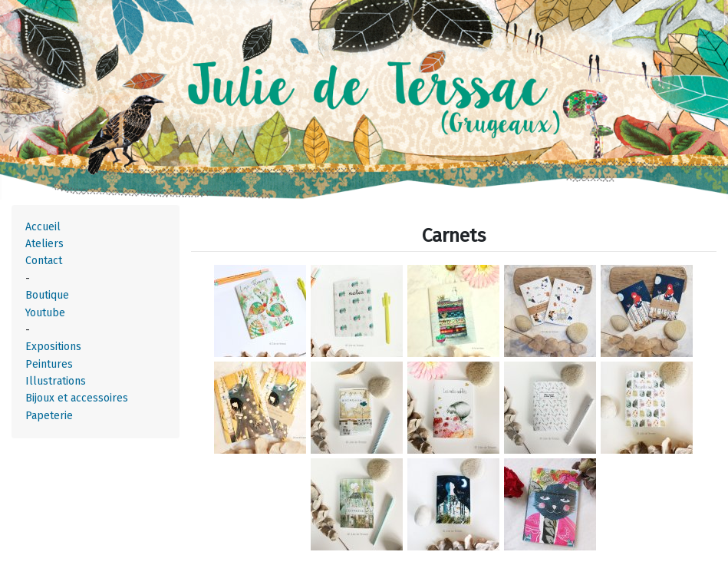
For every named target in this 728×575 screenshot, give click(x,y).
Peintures (49, 364)
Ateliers (44, 244)
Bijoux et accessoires (77, 398)
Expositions (53, 347)
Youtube (45, 313)
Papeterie (49, 416)
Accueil (43, 227)
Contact (44, 261)
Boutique (47, 295)
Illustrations (56, 381)
